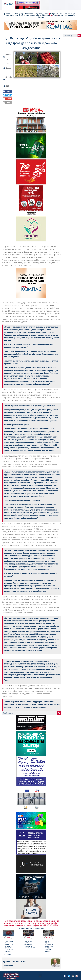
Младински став (13, 15)
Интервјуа (71, 15)
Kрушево (57, 931)
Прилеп (17, 931)
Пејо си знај (47, 15)
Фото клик (25, 15)
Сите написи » (9, 964)
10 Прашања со (56, 14)
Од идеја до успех (42, 14)
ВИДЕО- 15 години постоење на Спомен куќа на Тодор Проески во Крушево (56, 941)
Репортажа (62, 15)
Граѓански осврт (70, 14)
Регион (10, 14)
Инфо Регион (30, 14)
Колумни (41, 17)
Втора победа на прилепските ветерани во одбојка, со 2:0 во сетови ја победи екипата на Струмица (17, 944)
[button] (8, 91)
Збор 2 (55, 15)
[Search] (59, 713)
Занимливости (36, 15)
